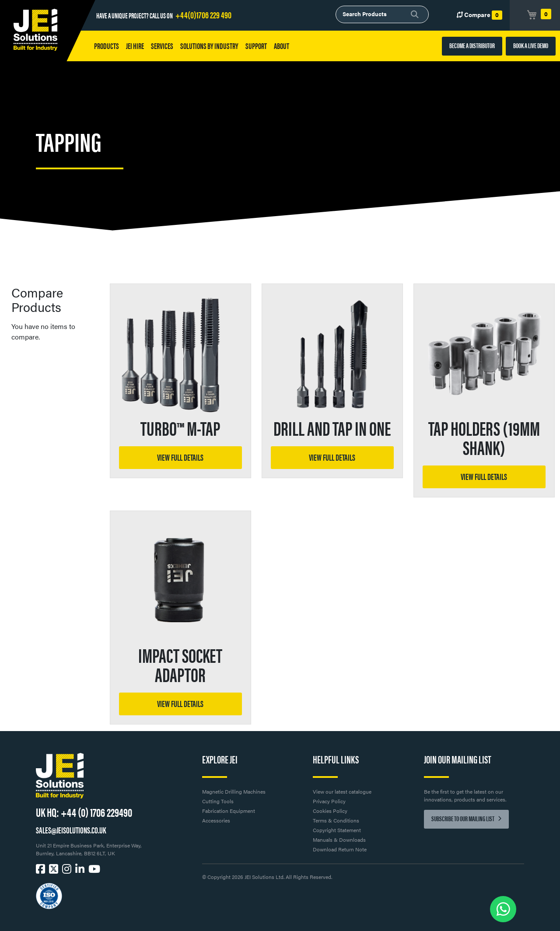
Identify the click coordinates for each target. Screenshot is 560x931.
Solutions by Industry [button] (209, 46)
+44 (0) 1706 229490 (96, 812)
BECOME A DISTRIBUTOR (472, 45)
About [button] (282, 46)
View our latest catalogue (342, 791)
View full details (180, 457)
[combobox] (382, 14)
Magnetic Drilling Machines (234, 791)
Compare (479, 15)
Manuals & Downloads (339, 840)
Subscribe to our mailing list (466, 818)
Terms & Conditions (336, 820)
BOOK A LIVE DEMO (531, 45)
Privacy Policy (329, 801)
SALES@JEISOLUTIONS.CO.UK (71, 830)
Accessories (216, 820)
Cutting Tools (218, 801)
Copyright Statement (337, 830)
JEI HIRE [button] (135, 46)
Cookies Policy (330, 811)
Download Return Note (340, 849)
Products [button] (107, 46)
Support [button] (256, 46)
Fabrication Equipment (229, 811)
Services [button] (162, 46)
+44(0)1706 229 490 (203, 14)
